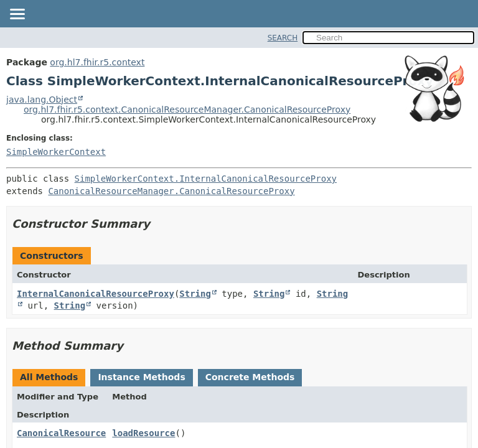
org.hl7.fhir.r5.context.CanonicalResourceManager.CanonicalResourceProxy (187, 110)
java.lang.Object (42, 100)
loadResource (143, 433)
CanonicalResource (61, 433)
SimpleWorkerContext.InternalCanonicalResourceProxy (206, 179)
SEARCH (283, 38)
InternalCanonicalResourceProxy (96, 294)
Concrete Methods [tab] (250, 377)
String (195, 294)
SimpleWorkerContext (56, 152)
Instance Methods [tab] (141, 377)
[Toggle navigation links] (17, 15)
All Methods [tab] (49, 377)
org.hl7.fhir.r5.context (97, 62)
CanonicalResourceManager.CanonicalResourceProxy (171, 191)
